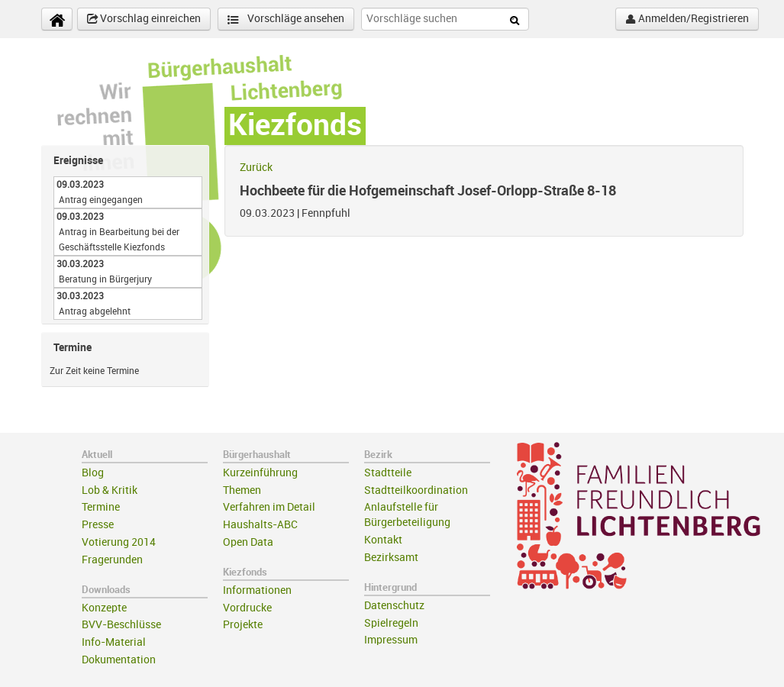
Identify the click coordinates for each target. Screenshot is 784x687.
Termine (101, 507)
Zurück (256, 168)
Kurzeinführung (260, 473)
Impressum (391, 640)
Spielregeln (391, 623)
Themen (242, 490)
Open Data (248, 542)
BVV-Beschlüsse (121, 625)
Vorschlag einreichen (144, 19)
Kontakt (383, 540)
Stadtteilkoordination (416, 490)
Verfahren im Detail (269, 507)
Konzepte (104, 608)
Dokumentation (119, 660)
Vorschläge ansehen (286, 19)
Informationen (257, 590)
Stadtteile (388, 473)
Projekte (243, 625)
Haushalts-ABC (260, 525)
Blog (93, 473)
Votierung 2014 (119, 542)
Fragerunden (112, 560)
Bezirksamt (391, 558)
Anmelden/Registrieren (687, 19)
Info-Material (114, 642)
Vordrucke (247, 608)
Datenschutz (394, 606)
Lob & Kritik (110, 490)
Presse (98, 525)
